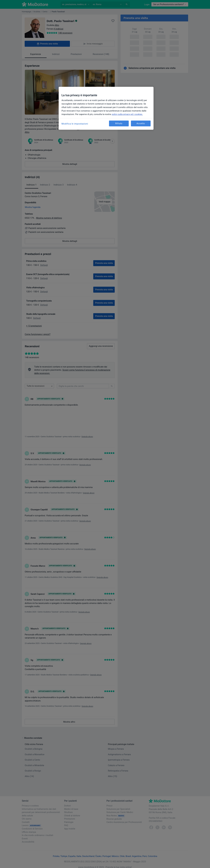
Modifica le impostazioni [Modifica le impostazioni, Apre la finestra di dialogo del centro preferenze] (75, 124)
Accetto (141, 123)
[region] (106, 108)
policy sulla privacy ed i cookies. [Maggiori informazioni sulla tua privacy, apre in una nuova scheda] (127, 114)
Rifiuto (119, 123)
